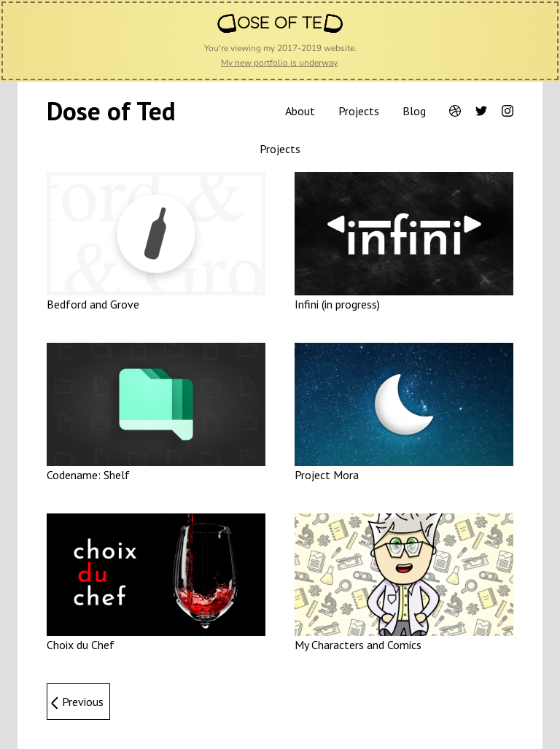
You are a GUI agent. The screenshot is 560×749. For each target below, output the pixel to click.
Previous (83, 702)
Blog (414, 111)
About (300, 111)
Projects (359, 111)
